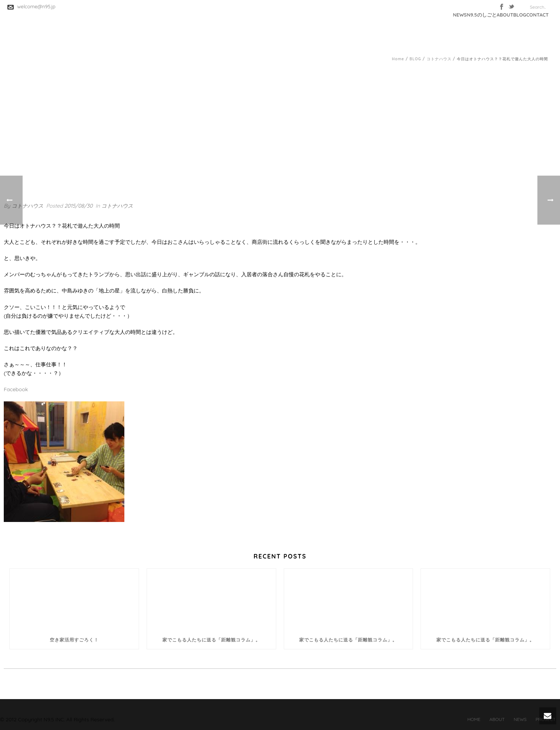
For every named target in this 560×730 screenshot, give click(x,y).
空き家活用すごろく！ (74, 640)
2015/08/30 (79, 206)
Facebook (16, 389)
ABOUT (505, 15)
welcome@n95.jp (37, 6)
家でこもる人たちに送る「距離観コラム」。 (211, 640)
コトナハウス (439, 59)
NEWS (460, 15)
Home (398, 59)
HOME (474, 719)
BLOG (520, 15)
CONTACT (537, 15)
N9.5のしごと (482, 15)
